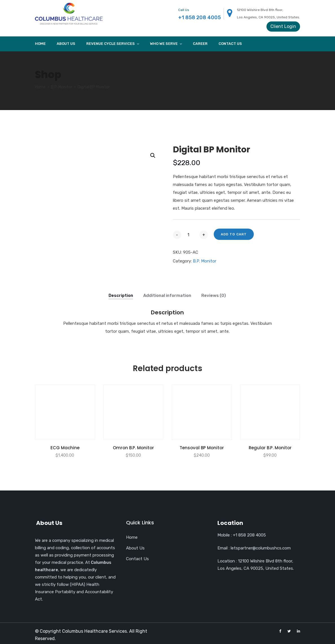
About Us (66, 44)
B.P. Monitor (62, 87)
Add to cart (234, 234)
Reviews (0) (214, 295)
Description (121, 295)
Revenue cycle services (111, 44)
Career (200, 44)
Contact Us (230, 44)
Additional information (167, 295)
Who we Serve (164, 44)
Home (40, 44)
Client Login (283, 26)
